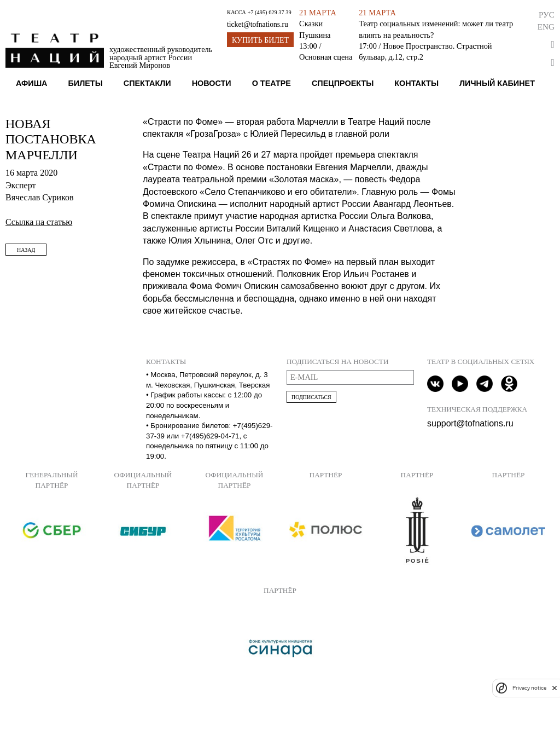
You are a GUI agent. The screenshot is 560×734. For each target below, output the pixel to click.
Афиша (32, 83)
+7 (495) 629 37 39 (269, 12)
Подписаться (311, 397)
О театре (272, 83)
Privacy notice (529, 688)
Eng (546, 27)
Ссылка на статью (39, 222)
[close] (555, 688)
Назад (26, 250)
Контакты (416, 83)
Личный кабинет (497, 83)
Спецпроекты (343, 83)
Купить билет (260, 40)
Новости (212, 83)
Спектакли (147, 83)
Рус (547, 15)
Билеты (85, 83)
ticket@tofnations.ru (258, 24)
